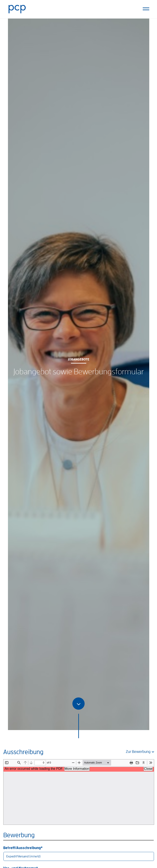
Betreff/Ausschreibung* (78, 854)
